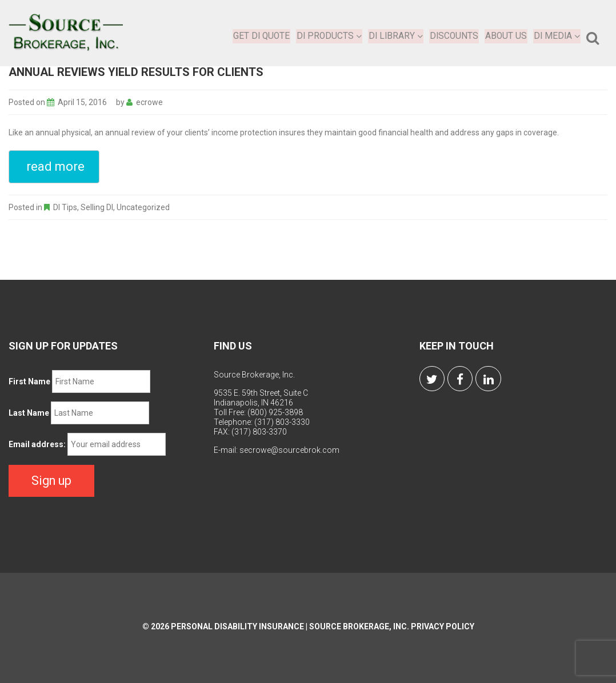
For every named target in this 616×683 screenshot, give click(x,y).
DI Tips (65, 207)
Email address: (37, 444)
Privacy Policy (443, 625)
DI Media (557, 36)
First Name (29, 381)
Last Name (29, 413)
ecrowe (149, 102)
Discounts (455, 36)
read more (55, 166)
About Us (506, 36)
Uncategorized (143, 207)
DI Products (330, 36)
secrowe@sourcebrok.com (289, 450)
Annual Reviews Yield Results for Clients (136, 72)
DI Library (396, 36)
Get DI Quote (262, 36)
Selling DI (97, 207)
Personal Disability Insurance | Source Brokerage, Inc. (290, 625)
